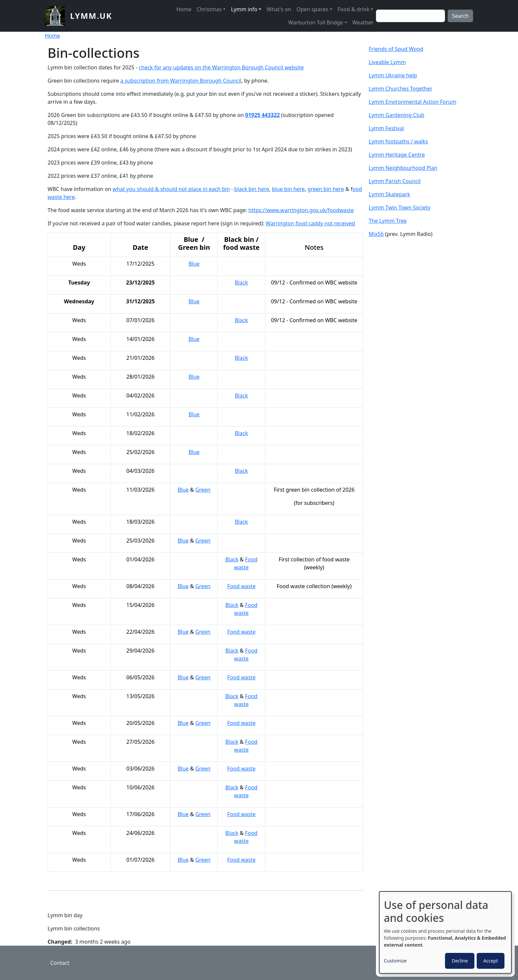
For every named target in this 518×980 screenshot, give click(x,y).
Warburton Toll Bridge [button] (316, 22)
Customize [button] (395, 961)
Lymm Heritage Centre (397, 155)
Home (184, 9)
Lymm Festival (386, 128)
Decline (460, 961)
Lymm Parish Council (395, 181)
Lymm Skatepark (389, 194)
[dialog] (445, 932)
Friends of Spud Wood (396, 49)
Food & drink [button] (354, 9)
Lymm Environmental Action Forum (412, 102)
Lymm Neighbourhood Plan (403, 168)
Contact (60, 963)
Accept (491, 961)
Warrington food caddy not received (310, 223)
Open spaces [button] (312, 9)
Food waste (241, 586)
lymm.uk (91, 16)
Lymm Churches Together (401, 89)
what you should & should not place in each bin (171, 189)
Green (203, 490)
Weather (363, 22)
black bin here (252, 189)
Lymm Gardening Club (396, 115)
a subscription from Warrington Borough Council (181, 81)
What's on (279, 9)
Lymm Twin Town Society (400, 207)
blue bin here (288, 189)
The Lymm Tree (388, 221)
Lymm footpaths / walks (398, 141)
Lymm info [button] (244, 9)
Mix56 (376, 234)
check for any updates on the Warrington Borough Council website (221, 67)
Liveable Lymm (387, 62)
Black (241, 283)
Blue (194, 264)
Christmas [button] (209, 9)
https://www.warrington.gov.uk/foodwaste (301, 210)
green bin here (326, 189)
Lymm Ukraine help (393, 75)
